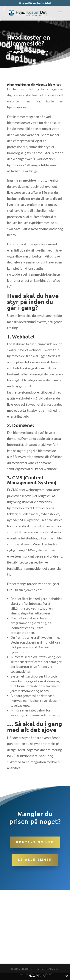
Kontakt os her (35, 842)
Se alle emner (35, 860)
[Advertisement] (35, 927)
